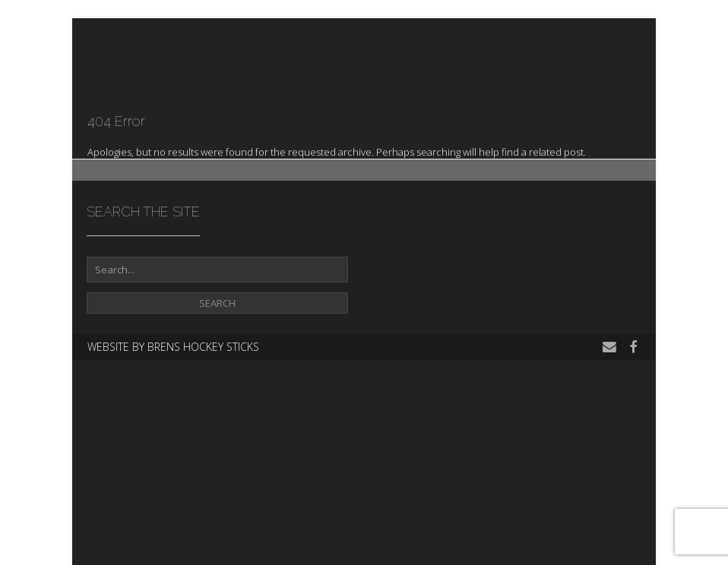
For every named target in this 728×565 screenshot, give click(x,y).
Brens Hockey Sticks (203, 347)
